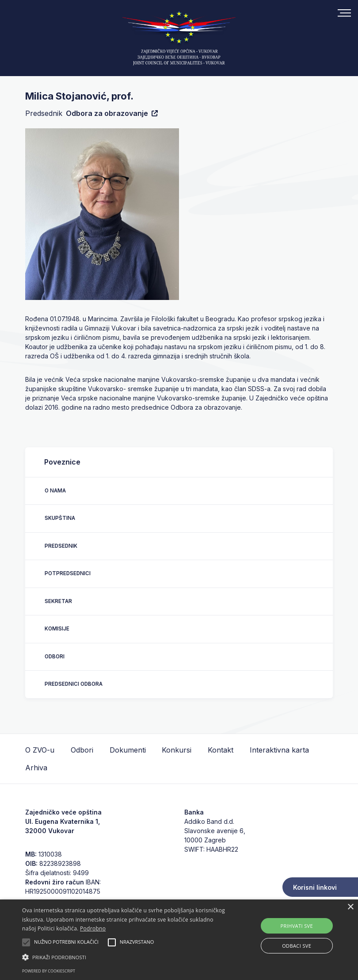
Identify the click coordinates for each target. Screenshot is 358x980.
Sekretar (58, 601)
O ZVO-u (40, 750)
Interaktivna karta (279, 750)
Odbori (55, 657)
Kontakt (221, 750)
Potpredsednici (68, 573)
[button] (124, 957)
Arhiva (36, 768)
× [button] (350, 907)
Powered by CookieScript (49, 971)
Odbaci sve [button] (297, 946)
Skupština (60, 518)
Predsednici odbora (74, 684)
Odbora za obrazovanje (112, 113)
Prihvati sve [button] (297, 926)
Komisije (57, 629)
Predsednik (61, 546)
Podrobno (93, 928)
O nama (55, 491)
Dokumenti (128, 750)
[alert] (179, 940)
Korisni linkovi (315, 887)
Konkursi (177, 750)
